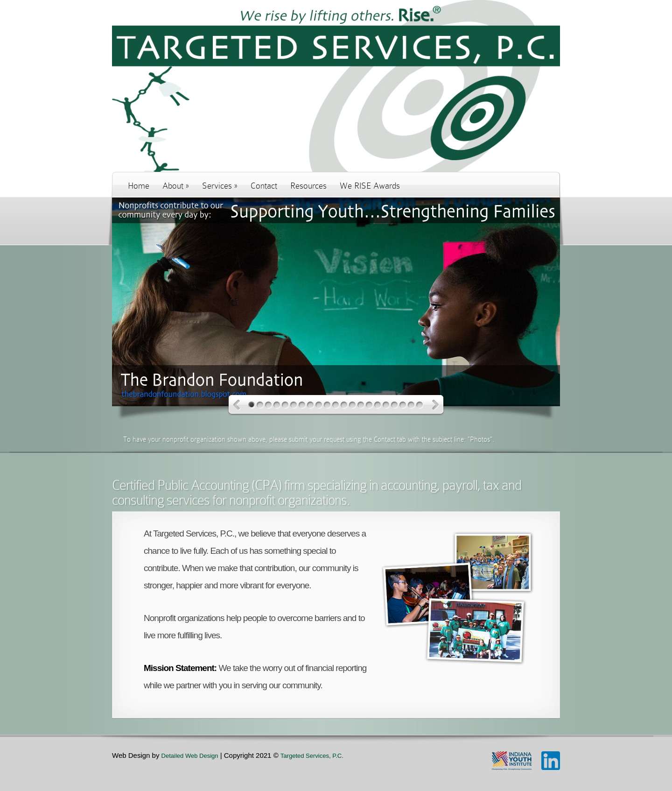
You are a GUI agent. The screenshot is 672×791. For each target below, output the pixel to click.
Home (139, 186)
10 (327, 405)
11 (336, 405)
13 (353, 405)
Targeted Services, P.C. (312, 756)
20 (411, 405)
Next (436, 405)
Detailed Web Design (190, 756)
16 (378, 405)
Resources (308, 186)
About (176, 186)
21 (420, 405)
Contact (264, 186)
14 (361, 405)
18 (395, 405)
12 (344, 405)
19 (403, 405)
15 (369, 405)
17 (386, 405)
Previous (237, 405)
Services (220, 186)
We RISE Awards (370, 186)
